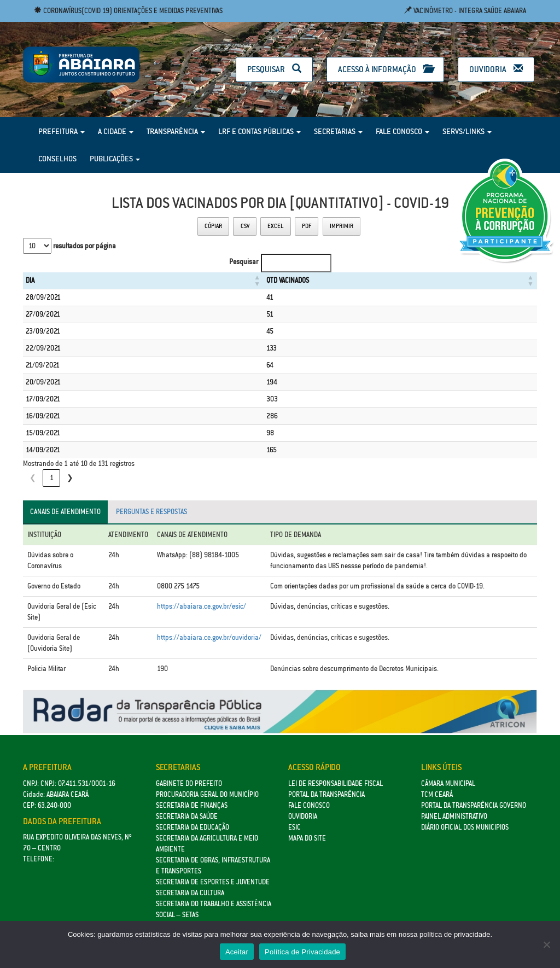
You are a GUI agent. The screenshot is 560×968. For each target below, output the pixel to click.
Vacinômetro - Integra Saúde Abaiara (465, 11)
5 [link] (126, 478)
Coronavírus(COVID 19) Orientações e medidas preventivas (128, 11)
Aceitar (237, 952)
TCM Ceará (437, 794)
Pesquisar (274, 69)
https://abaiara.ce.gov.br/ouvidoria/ (209, 637)
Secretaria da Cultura (190, 893)
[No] (546, 944)
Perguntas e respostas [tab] (151, 512)
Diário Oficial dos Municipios (465, 827)
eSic (294, 827)
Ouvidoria (496, 69)
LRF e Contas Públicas (259, 131)
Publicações (115, 159)
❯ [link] (186, 478)
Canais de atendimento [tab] (65, 512)
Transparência (176, 131)
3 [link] (89, 478)
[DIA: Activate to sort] (128, 281)
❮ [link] (33, 478)
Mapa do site (307, 838)
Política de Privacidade (302, 952)
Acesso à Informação (385, 69)
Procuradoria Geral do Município (207, 794)
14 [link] (168, 478)
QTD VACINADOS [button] (257, 280)
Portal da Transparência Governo (474, 805)
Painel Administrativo (454, 816)
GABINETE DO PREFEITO (189, 783)
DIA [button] (30, 280)
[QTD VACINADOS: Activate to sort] (385, 281)
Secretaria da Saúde (187, 816)
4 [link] (107, 478)
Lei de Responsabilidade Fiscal (336, 783)
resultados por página (84, 246)
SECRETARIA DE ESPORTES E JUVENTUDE (213, 882)
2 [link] (70, 478)
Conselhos (57, 159)
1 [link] (52, 478)
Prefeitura (62, 131)
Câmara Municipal (448, 783)
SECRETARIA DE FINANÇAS (192, 805)
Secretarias (338, 131)
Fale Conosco (402, 131)
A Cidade (116, 131)
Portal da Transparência (326, 794)
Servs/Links (467, 131)
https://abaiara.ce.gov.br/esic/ (202, 606)
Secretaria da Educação (192, 827)
